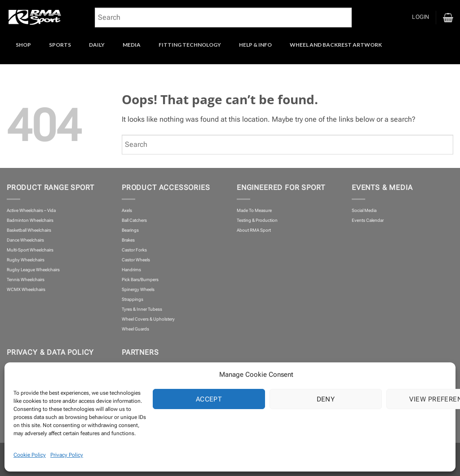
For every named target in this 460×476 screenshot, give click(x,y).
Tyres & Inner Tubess (142, 309)
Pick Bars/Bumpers (140, 280)
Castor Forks (134, 250)
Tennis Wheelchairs (26, 280)
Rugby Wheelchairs (26, 260)
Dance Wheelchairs (25, 240)
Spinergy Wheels (138, 289)
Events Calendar (368, 220)
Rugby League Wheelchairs (33, 270)
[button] (420, 17)
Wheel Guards (135, 329)
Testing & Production (257, 220)
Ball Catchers (134, 220)
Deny (326, 399)
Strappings (133, 299)
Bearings (130, 230)
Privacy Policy (67, 455)
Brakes (128, 240)
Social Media (364, 210)
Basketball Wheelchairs (29, 230)
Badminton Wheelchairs (30, 220)
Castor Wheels (136, 260)
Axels (127, 210)
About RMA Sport (254, 230)
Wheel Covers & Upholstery (148, 319)
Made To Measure (254, 210)
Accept (209, 399)
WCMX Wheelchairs (26, 289)
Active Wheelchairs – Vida (31, 210)
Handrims (131, 270)
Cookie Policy (30, 455)
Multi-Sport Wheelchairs (30, 250)
